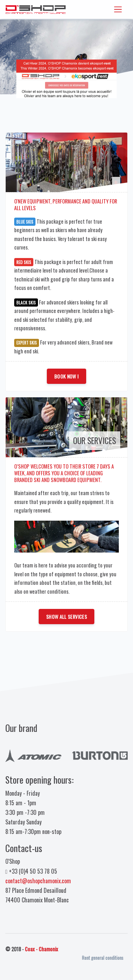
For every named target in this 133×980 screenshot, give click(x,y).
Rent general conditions (103, 958)
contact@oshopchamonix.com (38, 881)
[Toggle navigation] (118, 9)
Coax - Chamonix (41, 949)
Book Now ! (66, 376)
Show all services (66, 617)
